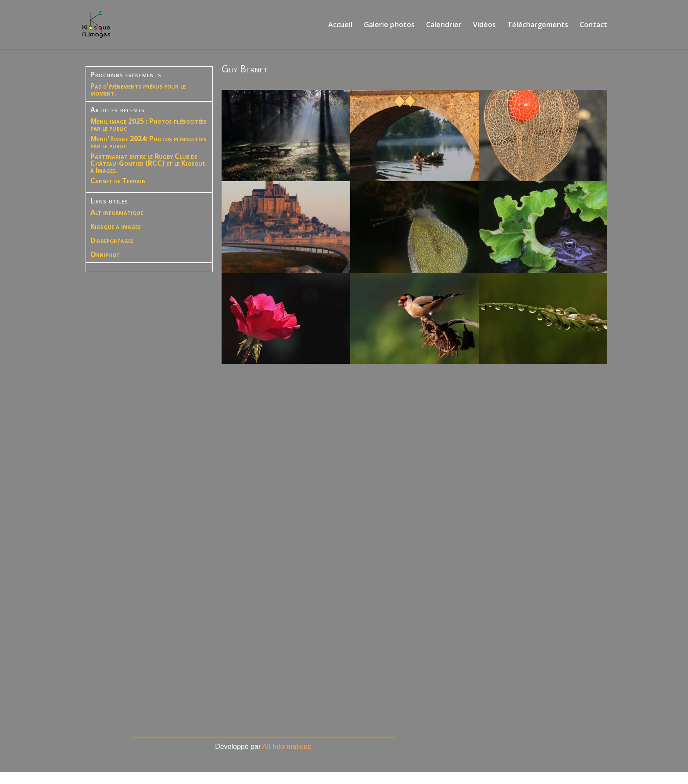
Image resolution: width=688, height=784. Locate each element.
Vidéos (484, 25)
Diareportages (112, 240)
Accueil (340, 25)
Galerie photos (389, 25)
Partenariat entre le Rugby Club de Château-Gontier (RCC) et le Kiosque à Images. (148, 163)
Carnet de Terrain (118, 181)
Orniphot (105, 254)
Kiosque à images (116, 226)
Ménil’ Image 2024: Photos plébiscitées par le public (149, 142)
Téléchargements (538, 25)
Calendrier (444, 25)
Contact (593, 25)
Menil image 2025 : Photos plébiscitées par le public (149, 125)
